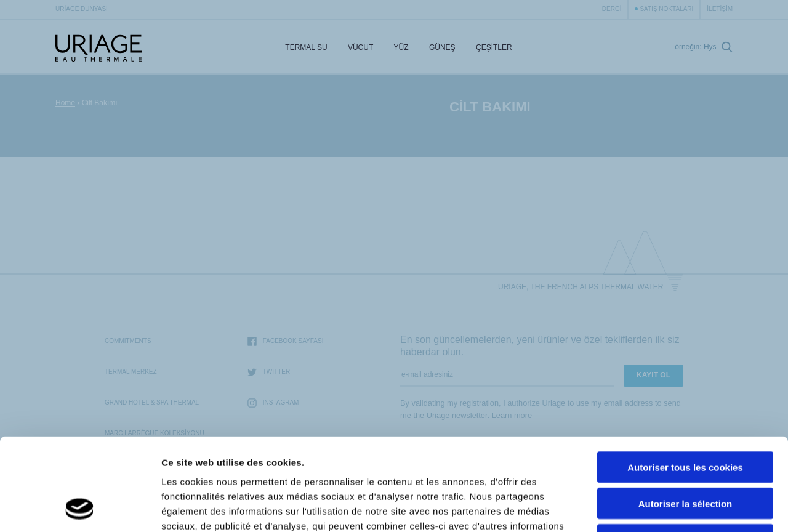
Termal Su (306, 47)
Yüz (401, 47)
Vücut (360, 47)
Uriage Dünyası (82, 9)
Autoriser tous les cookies (685, 381)
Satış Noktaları (666, 9)
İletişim (720, 9)
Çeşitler (494, 47)
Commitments (128, 341)
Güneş (442, 47)
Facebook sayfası (286, 341)
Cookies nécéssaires (685, 453)
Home (65, 103)
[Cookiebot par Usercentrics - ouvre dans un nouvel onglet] (80, 508)
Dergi (612, 9)
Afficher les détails (678, 508)
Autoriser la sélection (685, 417)
